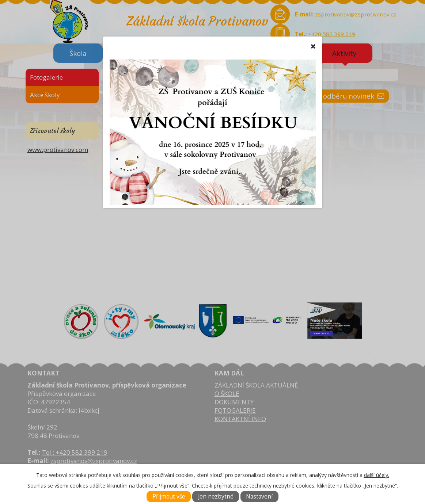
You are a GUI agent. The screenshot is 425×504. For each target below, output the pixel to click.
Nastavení (259, 497)
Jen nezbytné (216, 497)
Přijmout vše (169, 497)
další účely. (377, 475)
